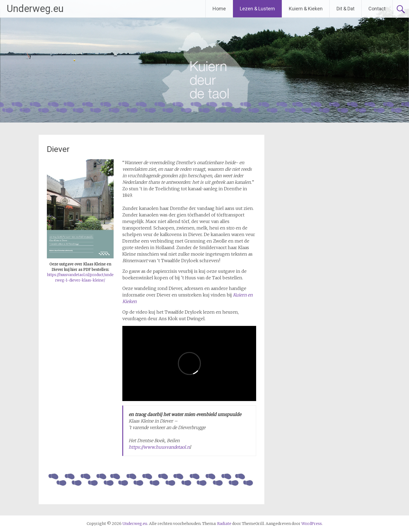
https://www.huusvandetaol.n (159, 447)
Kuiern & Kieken (306, 9)
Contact (377, 9)
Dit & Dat (346, 9)
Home (219, 9)
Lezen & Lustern (257, 9)
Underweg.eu (35, 9)
